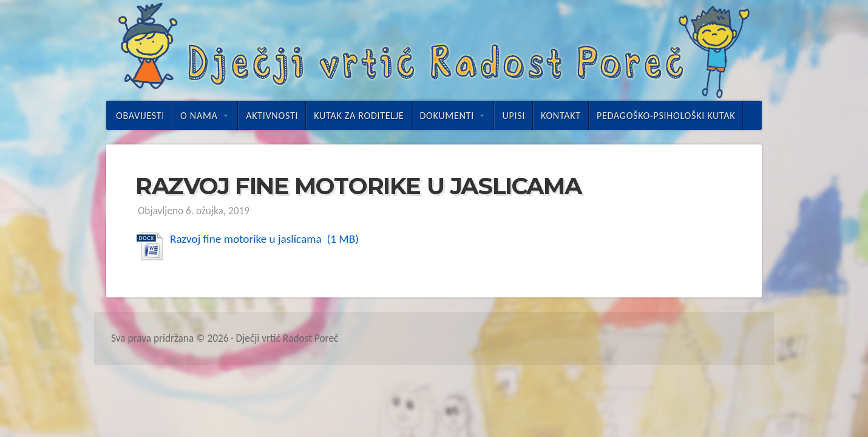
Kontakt (561, 115)
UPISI (514, 115)
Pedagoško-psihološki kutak (666, 115)
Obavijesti (140, 115)
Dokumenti (446, 115)
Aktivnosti (272, 115)
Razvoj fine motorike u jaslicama (247, 239)
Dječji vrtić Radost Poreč (434, 50)
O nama (199, 115)
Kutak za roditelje (359, 115)
